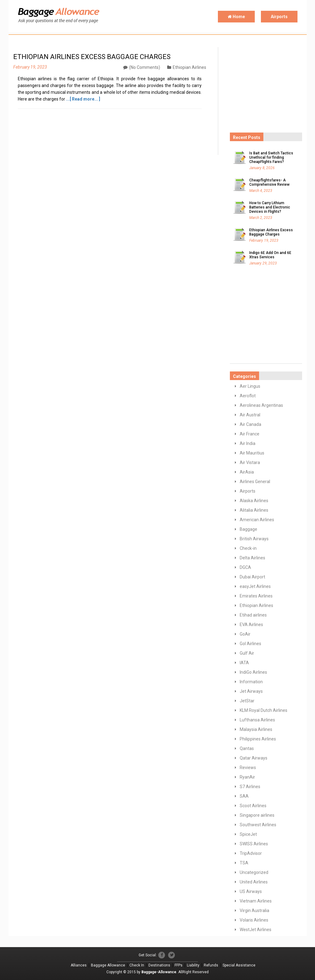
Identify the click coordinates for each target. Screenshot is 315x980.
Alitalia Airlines (254, 510)
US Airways (251, 891)
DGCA (245, 567)
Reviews (248, 768)
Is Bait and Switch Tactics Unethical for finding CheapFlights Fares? (271, 157)
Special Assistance (239, 965)
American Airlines (257, 520)
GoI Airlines (250, 644)
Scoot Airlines (253, 806)
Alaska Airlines (254, 501)
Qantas (247, 748)
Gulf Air (247, 653)
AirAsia (247, 472)
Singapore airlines (257, 815)
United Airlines (254, 882)
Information (251, 682)
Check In (137, 965)
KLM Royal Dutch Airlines (264, 710)
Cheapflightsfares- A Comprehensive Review (269, 182)
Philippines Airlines (258, 739)
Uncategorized (254, 872)
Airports (279, 17)
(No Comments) (142, 67)
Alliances (79, 965)
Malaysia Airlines (256, 729)
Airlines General (255, 482)
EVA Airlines (251, 625)
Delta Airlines (252, 558)
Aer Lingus (250, 386)
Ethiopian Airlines (187, 67)
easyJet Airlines (255, 586)
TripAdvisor (251, 853)
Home (236, 17)
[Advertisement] (272, 85)
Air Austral (250, 415)
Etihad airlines (253, 615)
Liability (193, 965)
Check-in (248, 548)
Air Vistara (250, 462)
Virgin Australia (254, 911)
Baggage (248, 529)
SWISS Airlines (254, 844)
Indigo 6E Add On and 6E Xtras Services (270, 255)
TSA (244, 863)
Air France (250, 434)
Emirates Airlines (256, 596)
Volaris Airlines (254, 920)
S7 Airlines (250, 787)
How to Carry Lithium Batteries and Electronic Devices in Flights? (270, 207)
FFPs (179, 965)
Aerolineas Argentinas (261, 405)
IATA (244, 663)
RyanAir (247, 777)
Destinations (159, 965)
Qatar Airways (254, 758)
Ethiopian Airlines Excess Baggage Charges (271, 232)
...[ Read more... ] (83, 99)
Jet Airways (251, 691)
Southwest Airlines (258, 825)
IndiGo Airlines (253, 672)
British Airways (254, 539)
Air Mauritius (252, 453)
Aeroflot (248, 396)
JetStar (247, 701)
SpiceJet (248, 834)
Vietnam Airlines (256, 901)
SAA (244, 796)
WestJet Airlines (256, 930)
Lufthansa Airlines (257, 720)
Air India (248, 443)
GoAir (245, 634)
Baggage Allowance (108, 965)
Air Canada (250, 424)
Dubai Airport (252, 577)
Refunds (211, 965)
